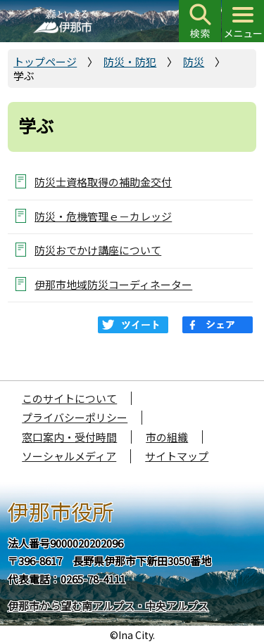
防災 (194, 62)
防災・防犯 (130, 62)
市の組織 (167, 437)
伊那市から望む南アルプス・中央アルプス (108, 606)
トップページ (45, 62)
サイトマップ (177, 456)
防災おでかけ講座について (98, 250)
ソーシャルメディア (69, 456)
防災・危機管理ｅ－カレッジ (103, 216)
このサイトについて (69, 398)
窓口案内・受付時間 (69, 437)
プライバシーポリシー (75, 417)
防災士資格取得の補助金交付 (103, 182)
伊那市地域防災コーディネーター (113, 284)
